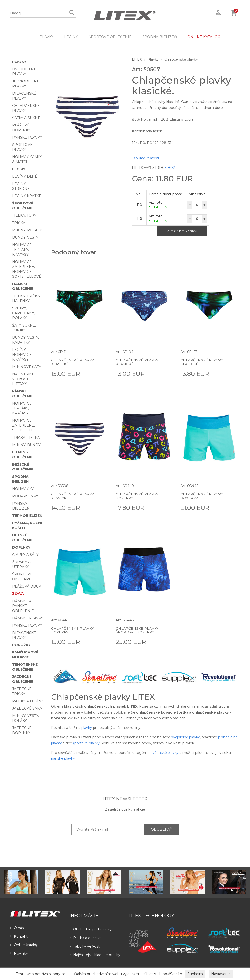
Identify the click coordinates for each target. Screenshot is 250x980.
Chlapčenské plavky (181, 59)
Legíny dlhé (25, 176)
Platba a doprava (86, 938)
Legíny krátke (27, 196)
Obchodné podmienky (91, 929)
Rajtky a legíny (28, 701)
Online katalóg (24, 945)
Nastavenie (221, 974)
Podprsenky (25, 496)
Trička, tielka (26, 438)
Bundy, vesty (25, 237)
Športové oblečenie (110, 37)
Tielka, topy (24, 215)
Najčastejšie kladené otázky (95, 955)
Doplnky (21, 547)
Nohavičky (23, 489)
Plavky (47, 37)
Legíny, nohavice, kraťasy (22, 355)
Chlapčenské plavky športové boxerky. (137, 630)
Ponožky (21, 645)
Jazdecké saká (27, 708)
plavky (87, 728)
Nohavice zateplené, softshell (24, 425)
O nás (17, 928)
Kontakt (19, 936)
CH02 (170, 168)
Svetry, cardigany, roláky (23, 313)
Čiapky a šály (25, 555)
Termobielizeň (27, 516)
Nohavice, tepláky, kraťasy (22, 250)
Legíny (71, 37)
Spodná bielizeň (160, 37)
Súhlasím (195, 974)
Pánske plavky (27, 137)
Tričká (19, 223)
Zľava (18, 594)
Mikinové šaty (27, 367)
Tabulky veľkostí (145, 158)
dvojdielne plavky (185, 737)
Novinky (19, 953)
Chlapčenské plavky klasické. (72, 362)
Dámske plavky (28, 618)
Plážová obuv (27, 586)
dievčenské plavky (163, 753)
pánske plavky (63, 758)
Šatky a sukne (26, 118)
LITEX (137, 59)
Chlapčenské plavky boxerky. (137, 496)
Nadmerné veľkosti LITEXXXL (23, 379)
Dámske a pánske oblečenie (23, 606)
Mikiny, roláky (27, 230)
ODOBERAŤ (161, 829)
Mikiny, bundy (26, 445)
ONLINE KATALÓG (204, 37)
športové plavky (86, 743)
